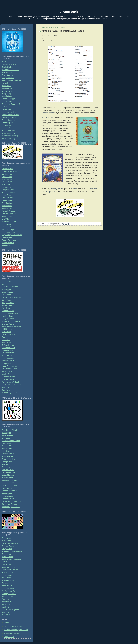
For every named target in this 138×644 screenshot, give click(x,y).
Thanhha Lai (7, 206)
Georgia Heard (8, 462)
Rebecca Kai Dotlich (10, 313)
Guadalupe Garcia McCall (12, 104)
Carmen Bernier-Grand (11, 441)
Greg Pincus (7, 364)
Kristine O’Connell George (12, 551)
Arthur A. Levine (8, 470)
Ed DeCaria (6, 187)
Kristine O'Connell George (12, 321)
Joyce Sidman (7, 371)
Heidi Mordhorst (8, 353)
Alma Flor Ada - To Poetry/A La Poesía (63, 31)
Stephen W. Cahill (9, 64)
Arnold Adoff (7, 282)
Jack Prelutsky (7, 596)
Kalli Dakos (6, 185)
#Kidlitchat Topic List (12, 633)
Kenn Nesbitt (7, 356)
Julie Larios (6, 342)
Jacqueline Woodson (10, 504)
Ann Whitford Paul (9, 361)
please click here (48, 113)
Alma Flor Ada (7, 169)
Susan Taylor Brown (10, 171)
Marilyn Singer (7, 374)
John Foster (6, 86)
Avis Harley (6, 332)
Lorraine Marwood (9, 214)
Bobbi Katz (6, 340)
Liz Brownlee (7, 174)
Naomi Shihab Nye (9, 112)
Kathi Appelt (6, 290)
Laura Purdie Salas (9, 366)
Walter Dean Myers (9, 480)
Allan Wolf (6, 245)
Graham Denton (8, 311)
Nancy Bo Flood (8, 83)
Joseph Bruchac (8, 303)
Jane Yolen (6, 390)
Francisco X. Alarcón (10, 287)
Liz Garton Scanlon (9, 369)
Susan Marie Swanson (11, 377)
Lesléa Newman (8, 109)
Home (6, 623)
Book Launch (9, 637)
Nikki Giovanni (7, 557)
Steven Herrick (8, 91)
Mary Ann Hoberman (10, 567)
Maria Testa (6, 128)
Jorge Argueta (7, 292)
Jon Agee (6, 62)
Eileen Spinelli (7, 494)
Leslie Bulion (7, 177)
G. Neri (5, 107)
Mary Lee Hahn (8, 88)
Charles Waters (8, 379)
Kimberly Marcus (8, 211)
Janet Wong (6, 387)
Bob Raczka (7, 224)
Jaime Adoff (6, 284)
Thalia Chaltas (7, 67)
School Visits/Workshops (14, 626)
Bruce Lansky (7, 575)
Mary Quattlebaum (9, 222)
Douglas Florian (8, 319)
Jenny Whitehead (9, 133)
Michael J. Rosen (9, 227)
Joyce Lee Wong (8, 139)
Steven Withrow (8, 243)
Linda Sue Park (8, 358)
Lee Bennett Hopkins (10, 570)
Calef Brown (7, 300)
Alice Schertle (7, 488)
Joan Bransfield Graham (11, 326)
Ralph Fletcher (8, 316)
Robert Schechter (9, 120)
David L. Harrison (9, 334)
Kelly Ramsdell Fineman (11, 80)
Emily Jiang (6, 94)
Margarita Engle (8, 190)
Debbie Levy (7, 102)
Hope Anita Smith (9, 232)
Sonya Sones (7, 125)
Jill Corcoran (7, 72)
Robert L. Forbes (8, 193)
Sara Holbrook (7, 198)
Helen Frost (6, 195)
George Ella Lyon (9, 348)
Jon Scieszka (7, 602)
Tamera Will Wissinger (11, 136)
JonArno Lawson (8, 208)
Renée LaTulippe (9, 99)
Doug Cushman (8, 78)
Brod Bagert (6, 295)
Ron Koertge (7, 203)
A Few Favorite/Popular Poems (16, 630)
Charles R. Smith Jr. (10, 491)
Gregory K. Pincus (9, 594)
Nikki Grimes (7, 329)
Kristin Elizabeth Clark (10, 70)
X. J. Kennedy (7, 573)
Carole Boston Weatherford (12, 385)
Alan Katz (6, 337)
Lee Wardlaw (7, 237)
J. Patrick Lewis (8, 345)
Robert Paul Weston (10, 131)
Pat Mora (5, 583)
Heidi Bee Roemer (9, 117)
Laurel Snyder (7, 123)
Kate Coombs (7, 179)
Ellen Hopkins (7, 200)
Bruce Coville (7, 182)
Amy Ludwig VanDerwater (12, 235)
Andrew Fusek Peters (10, 115)
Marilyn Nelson (8, 216)
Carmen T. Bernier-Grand (12, 297)
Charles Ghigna (8, 324)
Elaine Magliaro (8, 350)
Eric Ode (5, 219)
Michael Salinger (8, 230)
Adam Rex (6, 599)
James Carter (7, 305)
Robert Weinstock (9, 240)
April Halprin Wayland (10, 382)
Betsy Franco (7, 549)
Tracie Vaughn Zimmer (11, 393)
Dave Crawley (7, 75)
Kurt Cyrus (6, 308)
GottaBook (69, 12)
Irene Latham (7, 96)
